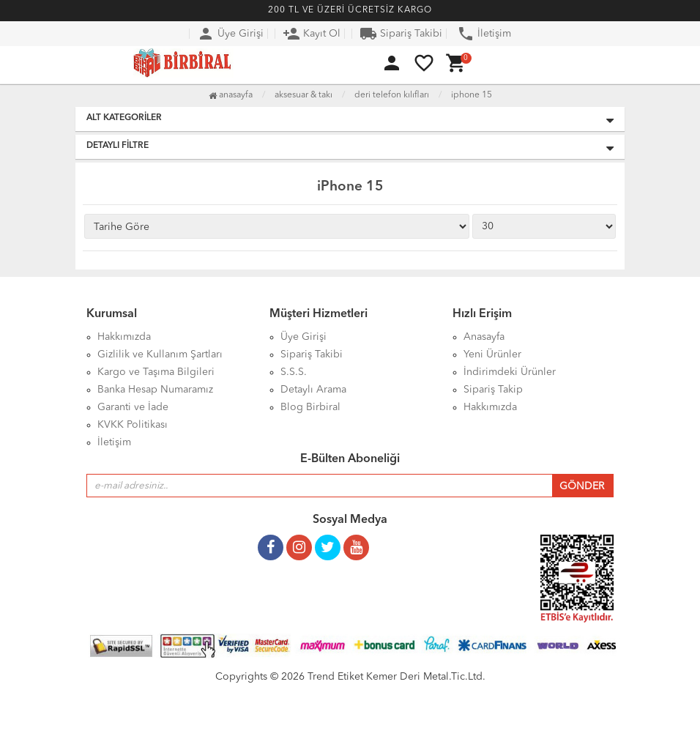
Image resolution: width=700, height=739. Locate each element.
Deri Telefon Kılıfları (392, 95)
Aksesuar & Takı (304, 95)
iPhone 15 (472, 95)
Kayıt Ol (312, 34)
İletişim (484, 34)
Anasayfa (231, 95)
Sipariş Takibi (401, 34)
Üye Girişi (230, 34)
